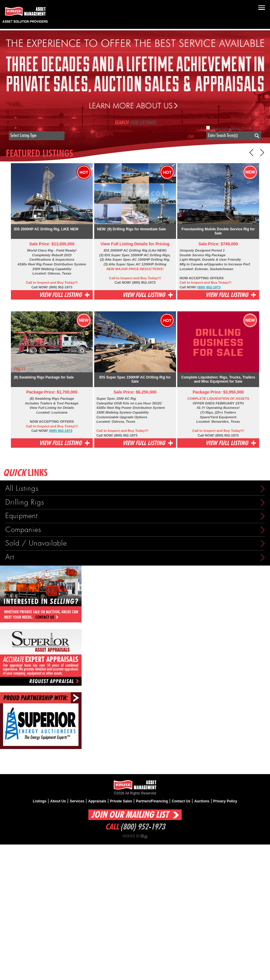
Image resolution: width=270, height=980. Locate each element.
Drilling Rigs (25, 502)
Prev (253, 153)
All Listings (22, 489)
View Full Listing (61, 295)
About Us (58, 801)
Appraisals (97, 801)
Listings (40, 801)
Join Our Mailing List (130, 815)
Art (10, 557)
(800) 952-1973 (209, 287)
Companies (23, 530)
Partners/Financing (152, 801)
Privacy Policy (225, 801)
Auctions (202, 801)
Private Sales (121, 801)
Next (260, 153)
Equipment (21, 516)
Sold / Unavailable (36, 543)
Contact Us (181, 801)
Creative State (144, 836)
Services (77, 801)
